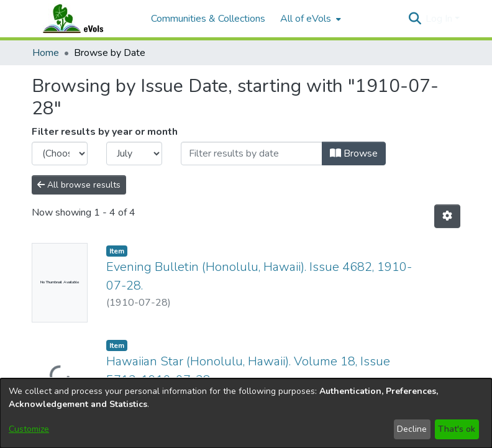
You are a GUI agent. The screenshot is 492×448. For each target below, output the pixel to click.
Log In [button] (440, 19)
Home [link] (46, 53)
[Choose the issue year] (60, 153)
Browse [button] (354, 153)
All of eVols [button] (306, 19)
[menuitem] (309, 19)
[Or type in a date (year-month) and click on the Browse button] (252, 153)
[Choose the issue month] (134, 153)
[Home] (85, 19)
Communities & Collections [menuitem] (208, 19)
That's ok (457, 429)
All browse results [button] (79, 185)
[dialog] (246, 413)
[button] (415, 19)
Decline (412, 429)
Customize (29, 429)
